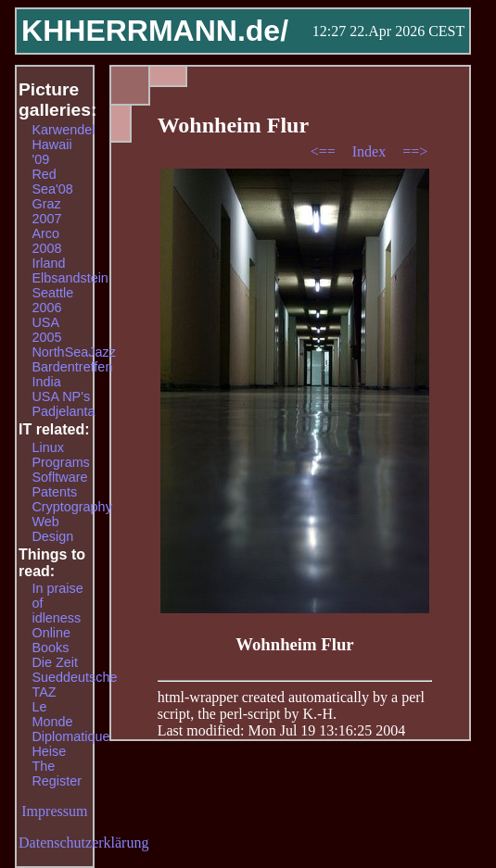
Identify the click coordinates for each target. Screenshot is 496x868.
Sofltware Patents (59, 484)
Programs (60, 462)
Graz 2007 (46, 211)
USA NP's (61, 396)
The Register (57, 774)
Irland (48, 263)
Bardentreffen (72, 367)
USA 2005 (46, 330)
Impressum (54, 811)
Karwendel (63, 130)
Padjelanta (63, 411)
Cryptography (71, 507)
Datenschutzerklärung (83, 843)
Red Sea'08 (52, 182)
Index (371, 151)
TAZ (44, 692)
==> (415, 151)
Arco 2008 (46, 241)
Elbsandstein (70, 278)
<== (325, 151)
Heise (49, 751)
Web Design (52, 529)
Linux (47, 447)
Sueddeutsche (74, 677)
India (46, 382)
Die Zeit (55, 662)
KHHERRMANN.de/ (155, 31)
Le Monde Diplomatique (70, 722)
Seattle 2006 (52, 300)
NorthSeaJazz (73, 352)
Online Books (51, 640)
